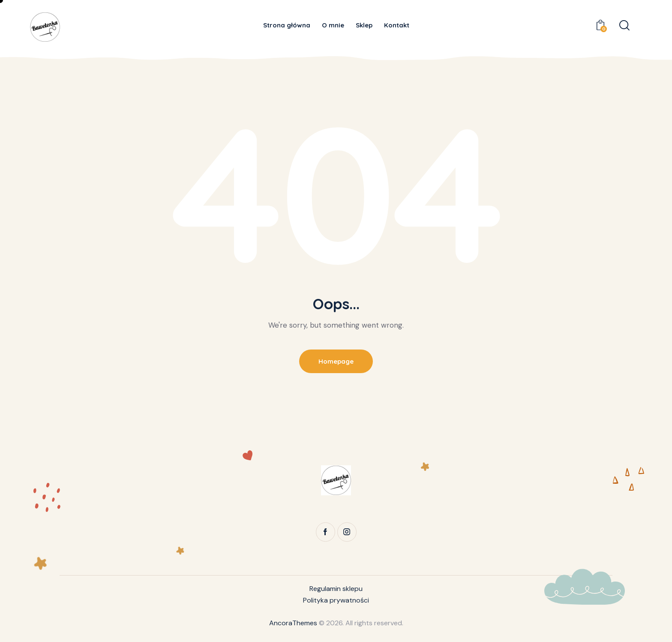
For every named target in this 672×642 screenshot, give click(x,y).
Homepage (336, 361)
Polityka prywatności (336, 600)
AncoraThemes (293, 623)
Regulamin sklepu (336, 589)
